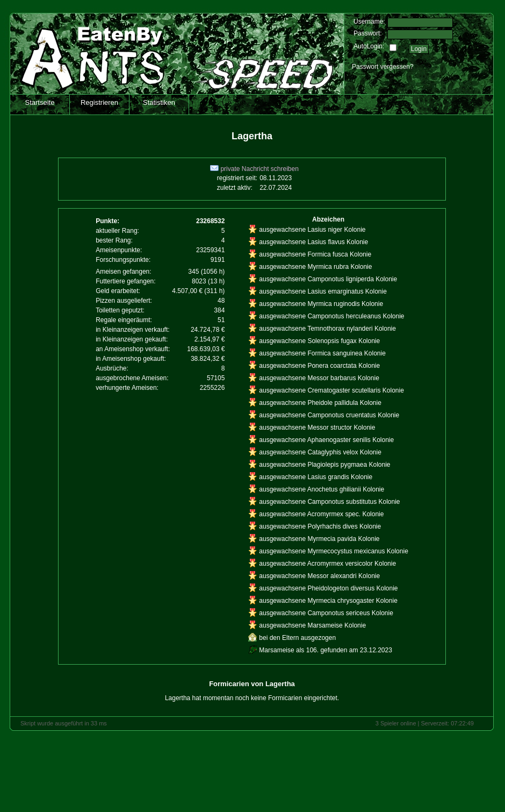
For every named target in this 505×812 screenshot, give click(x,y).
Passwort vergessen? (383, 67)
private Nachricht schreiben (254, 169)
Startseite (40, 102)
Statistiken (159, 102)
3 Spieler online (396, 723)
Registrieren (99, 102)
